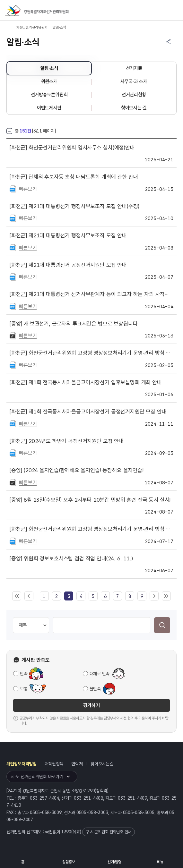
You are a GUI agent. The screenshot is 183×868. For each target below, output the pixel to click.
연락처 (77, 764)
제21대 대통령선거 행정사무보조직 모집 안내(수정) (74, 206)
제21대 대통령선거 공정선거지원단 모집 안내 (68, 265)
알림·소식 (49, 68)
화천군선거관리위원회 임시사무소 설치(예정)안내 (72, 148)
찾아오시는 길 (134, 108)
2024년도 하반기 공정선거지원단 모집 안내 (67, 441)
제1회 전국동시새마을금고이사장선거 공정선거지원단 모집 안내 (88, 412)
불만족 (95, 689)
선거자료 (134, 68)
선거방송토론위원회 (49, 95)
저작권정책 (54, 764)
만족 (24, 674)
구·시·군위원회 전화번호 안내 (109, 832)
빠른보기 (28, 189)
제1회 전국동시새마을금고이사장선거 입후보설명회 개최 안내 (86, 382)
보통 (24, 689)
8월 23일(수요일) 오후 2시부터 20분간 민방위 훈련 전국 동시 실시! (90, 500)
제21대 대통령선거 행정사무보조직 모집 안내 (68, 235)
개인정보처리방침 (22, 764)
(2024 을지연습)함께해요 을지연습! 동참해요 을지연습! (77, 470)
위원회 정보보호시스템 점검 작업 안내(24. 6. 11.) (71, 558)
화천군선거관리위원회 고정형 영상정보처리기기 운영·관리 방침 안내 (91, 353)
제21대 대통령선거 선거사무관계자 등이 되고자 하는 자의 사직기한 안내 (91, 294)
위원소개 (49, 81)
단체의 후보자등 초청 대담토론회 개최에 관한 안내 (74, 177)
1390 (66, 832)
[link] (69, 596)
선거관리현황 (134, 95)
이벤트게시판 (49, 108)
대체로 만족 (100, 674)
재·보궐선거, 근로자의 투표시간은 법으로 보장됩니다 (74, 324)
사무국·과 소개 (134, 81)
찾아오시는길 (102, 764)
